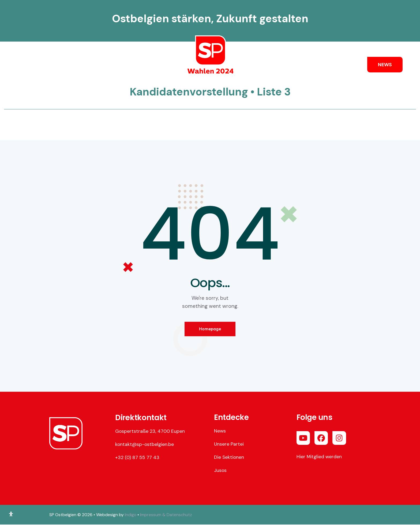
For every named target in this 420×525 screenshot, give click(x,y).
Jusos (220, 471)
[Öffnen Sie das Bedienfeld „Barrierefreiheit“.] (11, 514)
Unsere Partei (229, 444)
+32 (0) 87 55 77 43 (137, 458)
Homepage (210, 329)
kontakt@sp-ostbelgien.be (145, 445)
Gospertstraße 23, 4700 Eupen (150, 431)
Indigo (131, 515)
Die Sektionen (229, 457)
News (220, 431)
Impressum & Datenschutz (166, 515)
